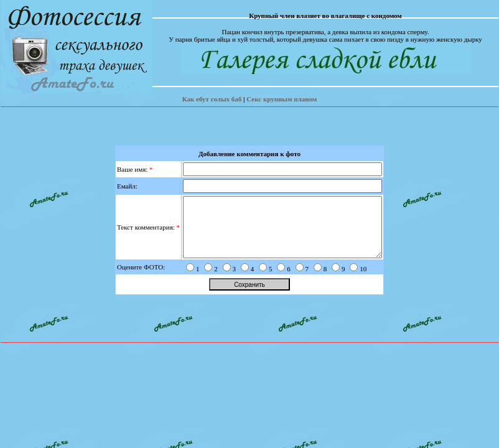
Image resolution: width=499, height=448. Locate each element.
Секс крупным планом (282, 99)
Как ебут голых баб (212, 99)
